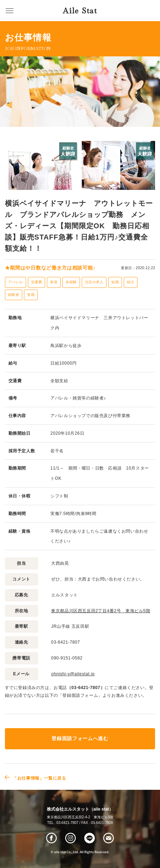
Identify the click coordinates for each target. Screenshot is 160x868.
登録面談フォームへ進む (80, 739)
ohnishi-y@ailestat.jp (73, 674)
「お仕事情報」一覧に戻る (39, 778)
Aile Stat (80, 11)
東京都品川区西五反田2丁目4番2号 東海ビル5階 (101, 611)
